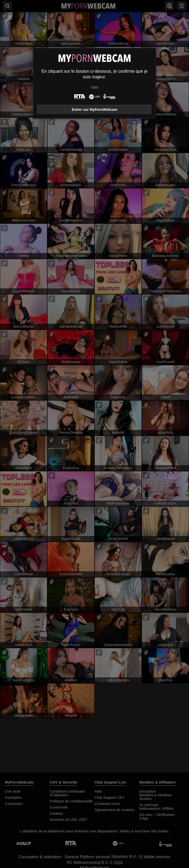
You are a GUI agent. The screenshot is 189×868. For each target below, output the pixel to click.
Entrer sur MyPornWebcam (94, 110)
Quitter (94, 87)
